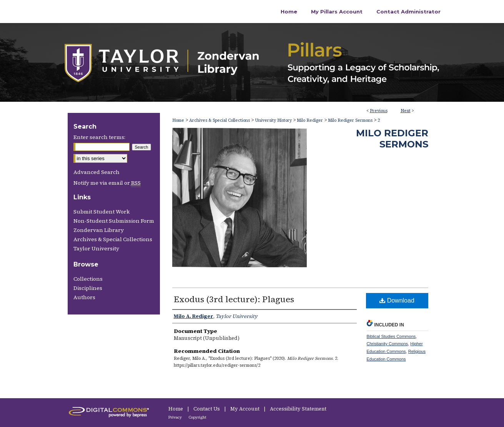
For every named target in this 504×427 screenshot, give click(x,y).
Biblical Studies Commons (391, 336)
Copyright (198, 417)
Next (406, 111)
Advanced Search (96, 172)
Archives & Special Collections (220, 120)
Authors (84, 297)
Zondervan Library (99, 230)
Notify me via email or (107, 183)
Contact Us (207, 409)
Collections (88, 279)
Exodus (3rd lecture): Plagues (234, 299)
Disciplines (88, 288)
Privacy (175, 417)
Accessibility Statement (298, 409)
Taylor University (96, 248)
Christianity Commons (388, 344)
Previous (379, 111)
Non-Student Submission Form (114, 221)
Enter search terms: (99, 137)
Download (397, 300)
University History (273, 120)
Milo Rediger (310, 120)
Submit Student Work (101, 212)
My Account (245, 409)
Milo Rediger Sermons (350, 120)
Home (178, 120)
